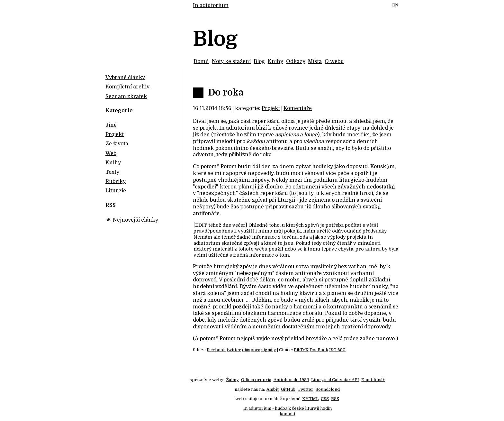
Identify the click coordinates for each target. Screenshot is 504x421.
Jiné (111, 125)
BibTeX (301, 350)
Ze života (117, 144)
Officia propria (256, 380)
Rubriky (116, 181)
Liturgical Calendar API (335, 380)
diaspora (251, 350)
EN (395, 5)
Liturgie (116, 191)
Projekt (271, 108)
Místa (315, 61)
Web (111, 153)
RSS (335, 399)
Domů (201, 61)
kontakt (288, 414)
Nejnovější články (135, 220)
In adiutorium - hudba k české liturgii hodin (288, 408)
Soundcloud (328, 389)
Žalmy (232, 380)
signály (269, 350)
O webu (334, 61)
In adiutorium (211, 5)
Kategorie (119, 111)
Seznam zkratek (126, 96)
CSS (325, 399)
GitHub (288, 389)
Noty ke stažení (231, 61)
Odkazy (296, 61)
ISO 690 (337, 350)
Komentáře (298, 108)
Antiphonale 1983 (291, 380)
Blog (259, 61)
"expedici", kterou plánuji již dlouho (238, 187)
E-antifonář (373, 380)
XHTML (310, 399)
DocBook (319, 350)
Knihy (275, 61)
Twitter (306, 389)
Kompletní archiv (127, 87)
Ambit (273, 389)
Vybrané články (125, 78)
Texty (112, 172)
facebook (216, 350)
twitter (234, 350)
